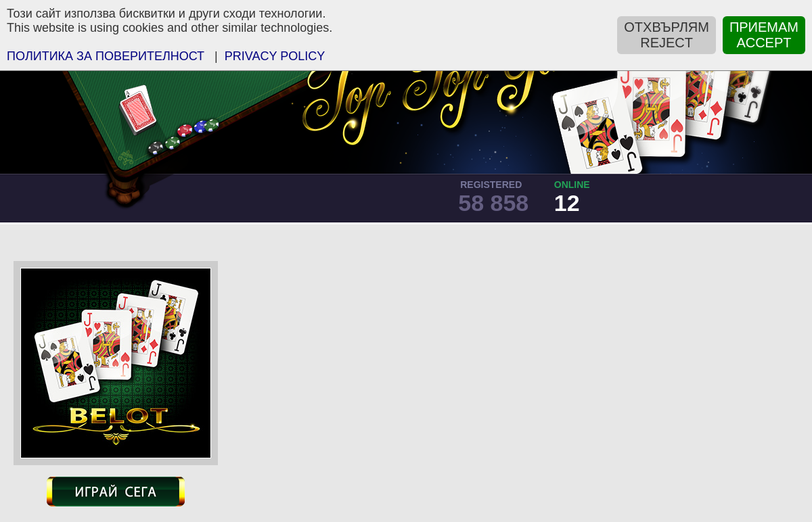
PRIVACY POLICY (275, 56)
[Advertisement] (556, 362)
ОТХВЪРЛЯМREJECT (667, 35)
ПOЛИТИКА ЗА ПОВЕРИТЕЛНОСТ (106, 56)
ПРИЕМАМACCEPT (764, 35)
